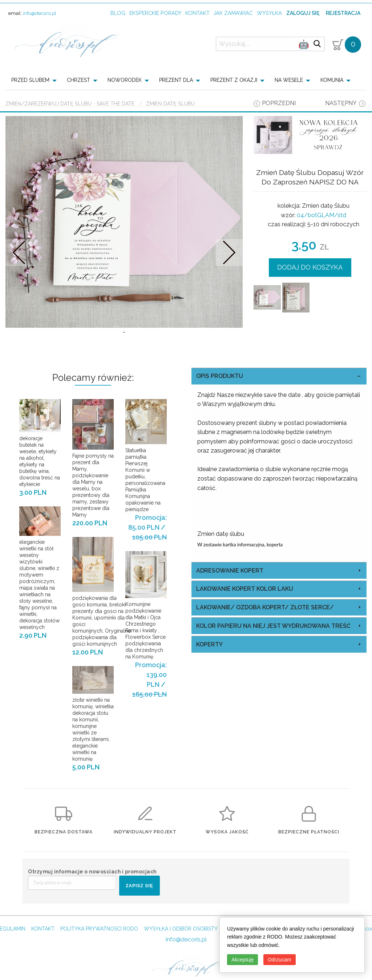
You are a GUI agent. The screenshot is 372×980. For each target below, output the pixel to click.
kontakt (197, 13)
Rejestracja (343, 13)
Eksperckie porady (155, 13)
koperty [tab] (209, 666)
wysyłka (269, 13)
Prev (19, 264)
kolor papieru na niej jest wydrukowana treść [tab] (273, 648)
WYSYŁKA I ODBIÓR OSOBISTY (181, 951)
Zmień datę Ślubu (170, 104)
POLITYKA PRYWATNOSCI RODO (99, 951)
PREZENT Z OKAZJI (234, 80)
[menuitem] (36, 80)
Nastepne (229, 264)
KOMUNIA (332, 80)
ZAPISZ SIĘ (139, 908)
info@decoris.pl (40, 13)
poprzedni (279, 103)
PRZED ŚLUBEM (30, 80)
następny (341, 103)
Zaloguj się (303, 13)
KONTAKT (43, 951)
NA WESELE (289, 80)
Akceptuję (242, 960)
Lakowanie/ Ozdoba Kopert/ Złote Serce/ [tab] (265, 629)
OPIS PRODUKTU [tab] (220, 398)
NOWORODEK (125, 80)
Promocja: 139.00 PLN (151, 697)
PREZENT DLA (176, 80)
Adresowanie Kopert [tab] (230, 592)
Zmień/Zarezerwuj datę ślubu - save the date (70, 104)
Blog (118, 13)
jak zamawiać (233, 13)
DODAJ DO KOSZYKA (310, 267)
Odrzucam (280, 960)
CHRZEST (78, 80)
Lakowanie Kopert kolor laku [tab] (245, 611)
